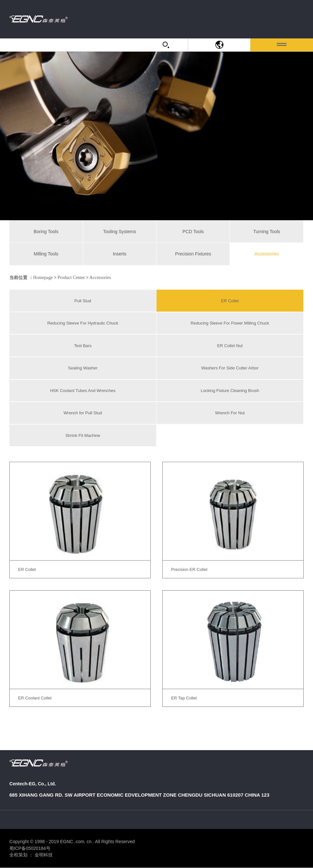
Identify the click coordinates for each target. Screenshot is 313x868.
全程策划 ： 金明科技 (31, 855)
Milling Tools (46, 254)
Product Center (71, 278)
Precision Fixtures (193, 254)
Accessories (267, 254)
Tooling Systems (120, 232)
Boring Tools (46, 232)
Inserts (120, 254)
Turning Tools (267, 232)
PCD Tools (193, 232)
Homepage (43, 278)
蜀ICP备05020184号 (30, 848)
